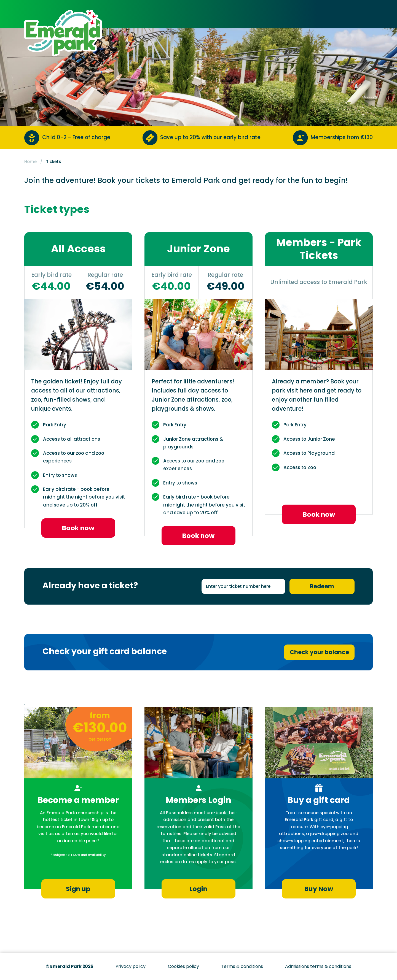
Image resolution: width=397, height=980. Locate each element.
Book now (78, 528)
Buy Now (319, 889)
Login (198, 889)
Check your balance (319, 652)
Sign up (78, 889)
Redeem (322, 586)
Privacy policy (131, 966)
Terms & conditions (242, 966)
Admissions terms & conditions (318, 966)
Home (30, 162)
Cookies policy (183, 966)
